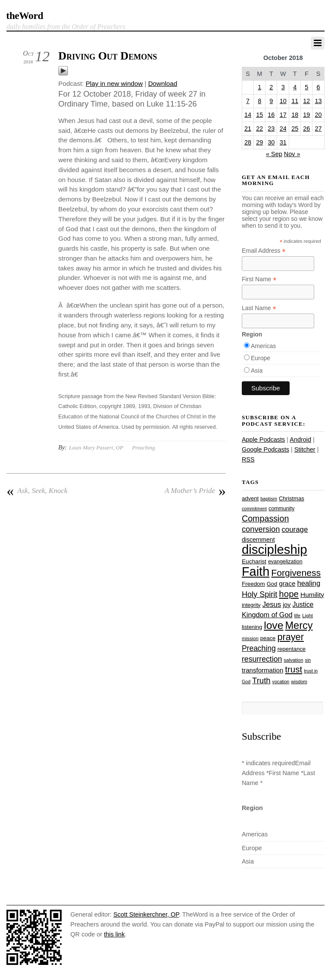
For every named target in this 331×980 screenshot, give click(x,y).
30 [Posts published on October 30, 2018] (271, 142)
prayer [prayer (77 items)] (290, 637)
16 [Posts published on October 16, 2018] (271, 115)
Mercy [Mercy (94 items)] (299, 625)
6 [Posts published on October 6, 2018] (319, 87)
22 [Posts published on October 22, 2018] (259, 129)
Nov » (292, 154)
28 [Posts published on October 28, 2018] (248, 142)
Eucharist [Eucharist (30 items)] (254, 561)
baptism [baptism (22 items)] (269, 499)
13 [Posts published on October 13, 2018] (319, 101)
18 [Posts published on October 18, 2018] (295, 115)
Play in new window (114, 83)
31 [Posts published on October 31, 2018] (283, 142)
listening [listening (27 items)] (252, 627)
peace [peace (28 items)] (268, 638)
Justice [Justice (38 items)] (303, 605)
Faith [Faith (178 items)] (256, 572)
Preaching (143, 448)
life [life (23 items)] (298, 616)
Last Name (259, 308)
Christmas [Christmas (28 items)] (292, 498)
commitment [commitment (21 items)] (254, 509)
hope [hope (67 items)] (289, 594)
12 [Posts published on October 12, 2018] (306, 101)
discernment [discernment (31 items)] (258, 540)
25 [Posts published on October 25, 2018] (295, 129)
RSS (248, 459)
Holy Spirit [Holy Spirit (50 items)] (259, 594)
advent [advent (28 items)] (250, 498)
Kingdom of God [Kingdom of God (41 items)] (267, 615)
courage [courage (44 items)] (295, 529)
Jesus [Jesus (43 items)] (272, 605)
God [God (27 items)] (272, 584)
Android (300, 440)
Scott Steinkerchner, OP (146, 914)
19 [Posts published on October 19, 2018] (306, 115)
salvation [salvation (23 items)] (293, 660)
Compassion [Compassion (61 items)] (265, 518)
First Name (259, 279)
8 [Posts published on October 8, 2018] (259, 101)
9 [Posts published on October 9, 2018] (271, 101)
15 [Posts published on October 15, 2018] (259, 115)
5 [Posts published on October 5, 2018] (306, 87)
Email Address (264, 251)
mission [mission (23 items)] (250, 638)
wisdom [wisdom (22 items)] (299, 682)
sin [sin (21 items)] (308, 660)
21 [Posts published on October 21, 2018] (248, 129)
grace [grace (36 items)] (287, 583)
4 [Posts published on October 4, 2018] (295, 87)
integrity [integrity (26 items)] (251, 605)
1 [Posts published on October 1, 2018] (259, 87)
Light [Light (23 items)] (308, 616)
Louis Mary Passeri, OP (96, 448)
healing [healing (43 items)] (309, 583)
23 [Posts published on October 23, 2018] (271, 129)
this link (114, 934)
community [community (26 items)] (281, 509)
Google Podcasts (265, 449)
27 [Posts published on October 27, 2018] (319, 129)
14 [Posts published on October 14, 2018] (248, 115)
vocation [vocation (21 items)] (281, 682)
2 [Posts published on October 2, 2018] (271, 87)
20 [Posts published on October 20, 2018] (319, 115)
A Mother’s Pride (195, 491)
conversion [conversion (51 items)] (261, 529)
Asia (257, 371)
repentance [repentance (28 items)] (292, 649)
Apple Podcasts (263, 440)
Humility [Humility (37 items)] (312, 595)
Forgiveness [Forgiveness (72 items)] (296, 573)
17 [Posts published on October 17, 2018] (283, 115)
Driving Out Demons (108, 56)
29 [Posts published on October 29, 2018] (259, 142)
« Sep (274, 154)
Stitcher (305, 449)
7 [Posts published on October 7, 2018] (248, 101)
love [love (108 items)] (273, 625)
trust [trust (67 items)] (294, 669)
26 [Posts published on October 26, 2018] (306, 129)
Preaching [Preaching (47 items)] (259, 648)
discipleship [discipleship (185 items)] (275, 549)
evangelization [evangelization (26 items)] (285, 562)
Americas (263, 346)
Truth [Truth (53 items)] (261, 680)
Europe (261, 358)
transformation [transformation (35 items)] (262, 670)
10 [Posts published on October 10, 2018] (283, 101)
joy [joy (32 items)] (287, 605)
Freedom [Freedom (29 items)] (253, 584)
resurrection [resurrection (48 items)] (262, 659)
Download (163, 83)
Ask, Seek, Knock (37, 491)
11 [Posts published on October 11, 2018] (295, 101)
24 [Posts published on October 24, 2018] (283, 129)
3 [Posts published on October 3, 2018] (283, 87)
